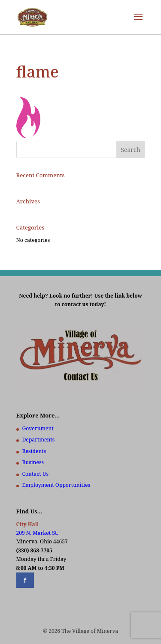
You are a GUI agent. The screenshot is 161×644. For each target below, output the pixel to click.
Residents (34, 451)
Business (33, 462)
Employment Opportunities (56, 485)
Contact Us (35, 474)
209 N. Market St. (37, 533)
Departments (39, 440)
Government (38, 428)
